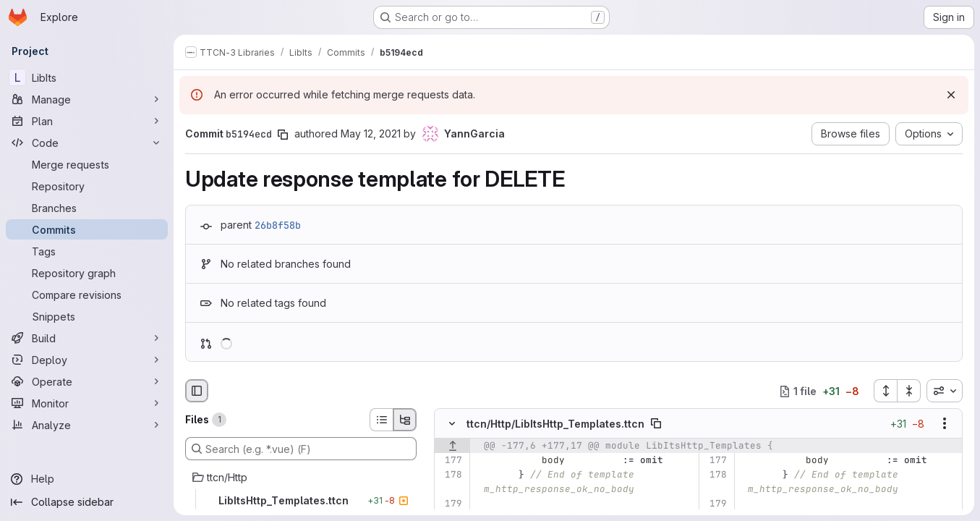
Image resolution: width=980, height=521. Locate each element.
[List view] (381, 420)
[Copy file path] (656, 424)
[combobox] (945, 391)
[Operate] (87, 381)
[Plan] (87, 121)
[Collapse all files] (909, 391)
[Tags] (87, 251)
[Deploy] (87, 360)
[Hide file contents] (452, 424)
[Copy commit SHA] (283, 135)
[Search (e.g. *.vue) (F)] (301, 449)
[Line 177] (450, 461)
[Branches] (87, 208)
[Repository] (87, 186)
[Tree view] (405, 420)
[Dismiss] (951, 95)
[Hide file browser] (197, 391)
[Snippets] (87, 316)
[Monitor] (87, 403)
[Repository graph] (87, 273)
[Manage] (87, 99)
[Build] (87, 338)
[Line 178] (450, 475)
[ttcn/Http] (301, 478)
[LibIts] (87, 77)
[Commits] (87, 229)
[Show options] (945, 424)
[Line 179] (450, 504)
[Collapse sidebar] (87, 502)
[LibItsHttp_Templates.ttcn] (301, 501)
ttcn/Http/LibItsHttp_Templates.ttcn (555, 424)
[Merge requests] (87, 164)
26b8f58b (278, 225)
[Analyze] (87, 425)
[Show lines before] (452, 446)
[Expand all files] (885, 391)
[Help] (87, 479)
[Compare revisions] (87, 295)
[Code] (87, 143)
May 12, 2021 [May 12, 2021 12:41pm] (371, 134)
